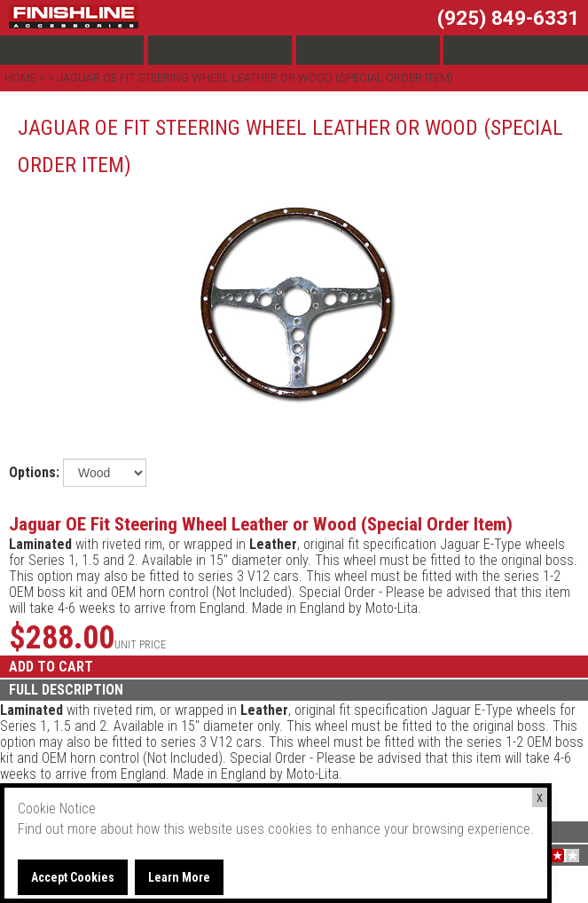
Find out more (57, 829)
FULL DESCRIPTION (66, 690)
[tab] (294, 690)
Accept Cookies (73, 877)
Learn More (179, 877)
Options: (34, 473)
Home (22, 78)
